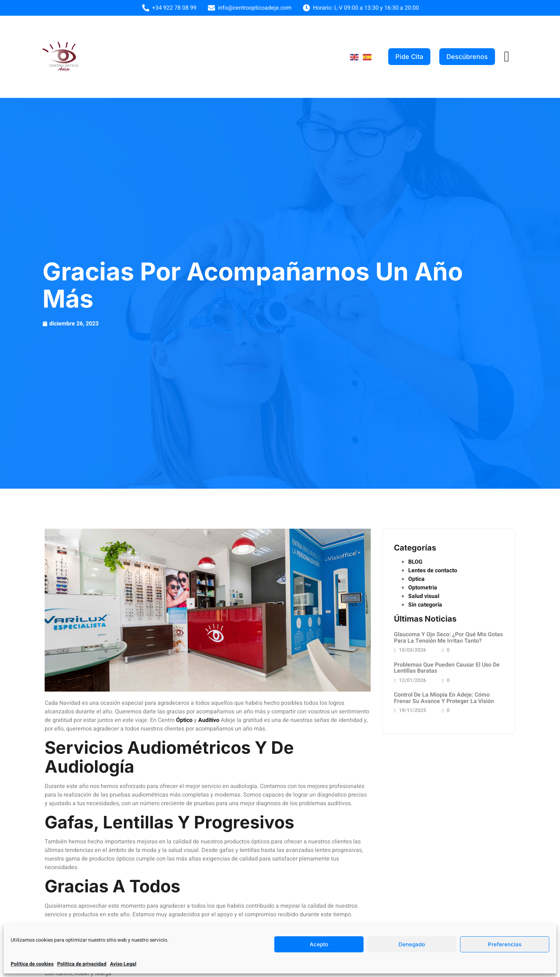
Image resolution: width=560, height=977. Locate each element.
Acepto (319, 944)
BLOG (415, 562)
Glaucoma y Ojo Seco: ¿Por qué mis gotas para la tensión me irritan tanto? (448, 638)
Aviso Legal (123, 964)
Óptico (184, 720)
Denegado (412, 944)
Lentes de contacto (433, 570)
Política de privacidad (82, 964)
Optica (416, 579)
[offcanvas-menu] (507, 57)
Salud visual (424, 596)
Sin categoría (425, 605)
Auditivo (209, 720)
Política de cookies (32, 964)
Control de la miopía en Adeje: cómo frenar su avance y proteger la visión (444, 699)
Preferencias (505, 944)
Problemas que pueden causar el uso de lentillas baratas (447, 668)
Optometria (423, 588)
